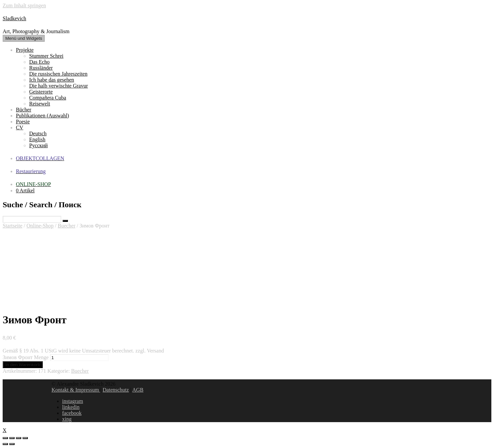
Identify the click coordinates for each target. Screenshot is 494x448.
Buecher (66, 226)
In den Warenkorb (23, 365)
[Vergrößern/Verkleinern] (25, 438)
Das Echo (39, 62)
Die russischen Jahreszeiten (58, 74)
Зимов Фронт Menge (26, 357)
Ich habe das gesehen (52, 80)
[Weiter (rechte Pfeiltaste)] (12, 444)
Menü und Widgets (24, 38)
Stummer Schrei (46, 56)
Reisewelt (40, 104)
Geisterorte (41, 92)
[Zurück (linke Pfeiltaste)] (5, 444)
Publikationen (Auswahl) (42, 116)
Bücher (24, 110)
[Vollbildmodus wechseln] (19, 438)
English (37, 139)
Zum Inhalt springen (24, 5)
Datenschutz (116, 390)
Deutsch (38, 133)
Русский (38, 145)
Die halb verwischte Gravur (58, 86)
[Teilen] (12, 438)
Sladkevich (14, 18)
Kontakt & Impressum (76, 390)
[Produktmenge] (79, 358)
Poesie (23, 122)
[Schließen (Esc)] (5, 438)
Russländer (41, 68)
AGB (138, 390)
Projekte (25, 50)
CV (20, 128)
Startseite (13, 226)
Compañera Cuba (48, 98)
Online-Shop (40, 226)
